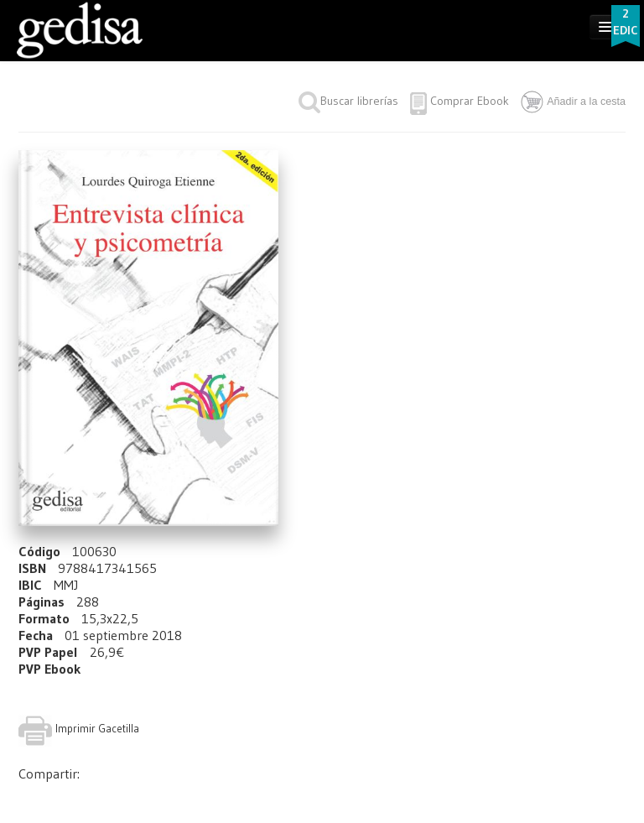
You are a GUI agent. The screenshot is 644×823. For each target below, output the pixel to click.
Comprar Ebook (470, 101)
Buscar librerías (348, 101)
